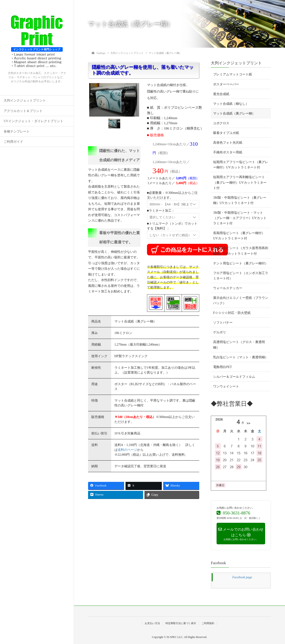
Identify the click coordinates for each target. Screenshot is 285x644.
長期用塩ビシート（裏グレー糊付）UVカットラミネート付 (239, 236)
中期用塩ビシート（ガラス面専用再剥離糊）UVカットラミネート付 (241, 251)
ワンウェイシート (226, 386)
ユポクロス (221, 123)
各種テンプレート (17, 132)
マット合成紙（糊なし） (231, 104)
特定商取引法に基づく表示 (181, 623)
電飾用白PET (222, 367)
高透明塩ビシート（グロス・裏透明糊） (239, 345)
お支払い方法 (152, 623)
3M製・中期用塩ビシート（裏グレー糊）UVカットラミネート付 (240, 200)
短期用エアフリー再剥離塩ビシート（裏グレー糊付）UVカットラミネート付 (240, 182)
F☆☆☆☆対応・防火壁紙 (232, 313)
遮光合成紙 (221, 94)
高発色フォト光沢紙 (228, 143)
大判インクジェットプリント (25, 101)
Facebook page (242, 577)
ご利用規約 (208, 623)
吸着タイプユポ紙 (226, 133)
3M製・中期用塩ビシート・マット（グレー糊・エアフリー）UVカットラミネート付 (240, 218)
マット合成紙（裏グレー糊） (234, 113)
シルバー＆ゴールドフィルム (234, 377)
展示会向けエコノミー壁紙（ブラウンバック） (241, 300)
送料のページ (127, 450)
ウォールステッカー (228, 288)
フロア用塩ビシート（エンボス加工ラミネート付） (241, 276)
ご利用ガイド (13, 142)
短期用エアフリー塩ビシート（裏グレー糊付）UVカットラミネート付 (241, 165)
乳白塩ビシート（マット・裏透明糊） (241, 357)
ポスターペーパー (226, 84)
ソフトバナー (223, 323)
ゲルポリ (220, 332)
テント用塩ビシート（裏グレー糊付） (241, 263)
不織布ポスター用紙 (228, 152)
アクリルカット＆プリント (23, 111)
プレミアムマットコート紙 (233, 74)
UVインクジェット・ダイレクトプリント (34, 121)
